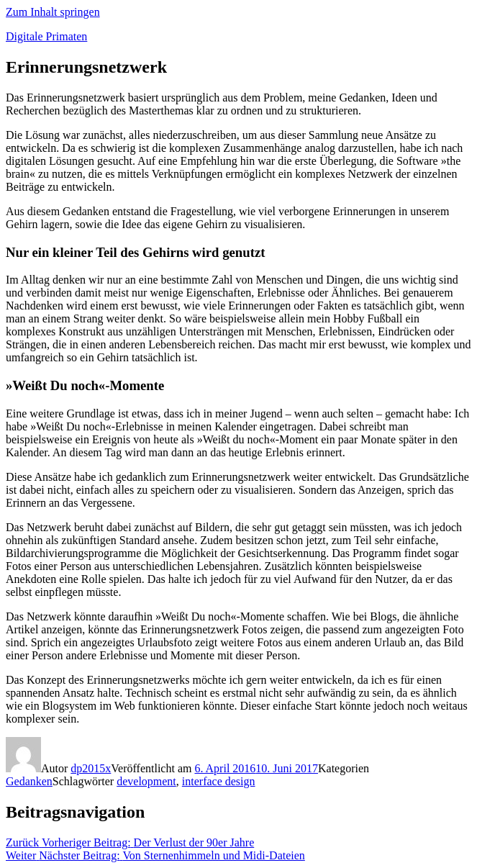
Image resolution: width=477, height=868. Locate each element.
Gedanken (29, 781)
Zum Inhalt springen (53, 12)
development (146, 781)
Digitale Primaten (46, 36)
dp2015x (91, 768)
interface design (219, 781)
